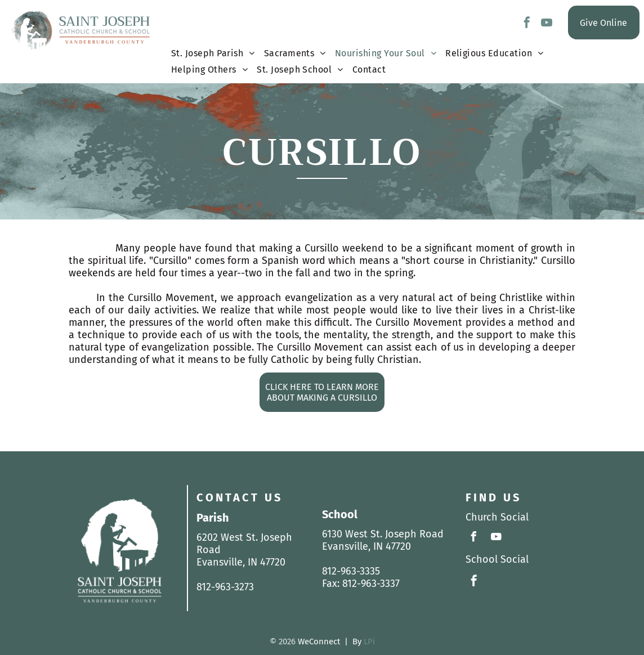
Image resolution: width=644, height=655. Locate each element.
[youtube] (547, 24)
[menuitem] (213, 56)
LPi (369, 641)
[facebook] (527, 24)
